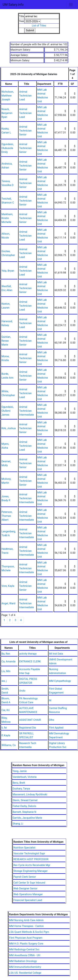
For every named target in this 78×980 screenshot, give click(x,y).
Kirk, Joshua (9, 428)
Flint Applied (56, 728)
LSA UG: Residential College (25, 973)
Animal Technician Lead (25, 96)
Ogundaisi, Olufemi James (8, 411)
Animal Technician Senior (25, 131)
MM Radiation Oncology (23, 961)
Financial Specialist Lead (28, 900)
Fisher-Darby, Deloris (24, 806)
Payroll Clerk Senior (25, 877)
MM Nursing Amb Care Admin (26, 920)
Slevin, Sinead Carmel (25, 800)
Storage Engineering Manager (30, 871)
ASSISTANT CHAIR (30, 720)
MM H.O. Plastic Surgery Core (26, 944)
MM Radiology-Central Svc (24, 949)
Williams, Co (9, 745)
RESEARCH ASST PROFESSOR (31, 859)
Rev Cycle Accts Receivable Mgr (32, 865)
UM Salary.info (13, 5)
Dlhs (52, 720)
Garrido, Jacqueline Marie (27, 818)
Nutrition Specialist (24, 848)
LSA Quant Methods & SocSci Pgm (29, 932)
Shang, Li (18, 824)
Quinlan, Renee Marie (6, 341)
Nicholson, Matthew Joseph (8, 96)
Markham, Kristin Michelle (7, 218)
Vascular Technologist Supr (29, 853)
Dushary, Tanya (21, 789)
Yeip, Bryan (8, 271)
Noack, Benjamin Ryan (7, 113)
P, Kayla (6, 735)
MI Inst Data (56, 654)
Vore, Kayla (8, 586)
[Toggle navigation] (71, 5)
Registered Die (28, 728)
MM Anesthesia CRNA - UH (25, 955)
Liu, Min (6, 671)
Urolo (22, 691)
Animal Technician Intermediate (26, 411)
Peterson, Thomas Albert (7, 516)
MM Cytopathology (60, 681)
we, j (4, 681)
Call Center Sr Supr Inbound (29, 883)
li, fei (4, 728)
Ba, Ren (6, 654)
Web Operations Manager (28, 894)
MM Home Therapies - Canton (26, 926)
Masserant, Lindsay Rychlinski (30, 794)
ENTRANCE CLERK (30, 661)
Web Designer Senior (25, 888)
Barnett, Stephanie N (24, 812)
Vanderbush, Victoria (25, 777)
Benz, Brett (19, 783)
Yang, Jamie (20, 771)
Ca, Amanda (8, 661)
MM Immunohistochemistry (25, 967)
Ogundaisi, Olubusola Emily (8, 148)
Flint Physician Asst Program (26, 938)
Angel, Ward (8, 603)
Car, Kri (6, 710)
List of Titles (39, 26)
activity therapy (28, 654)
